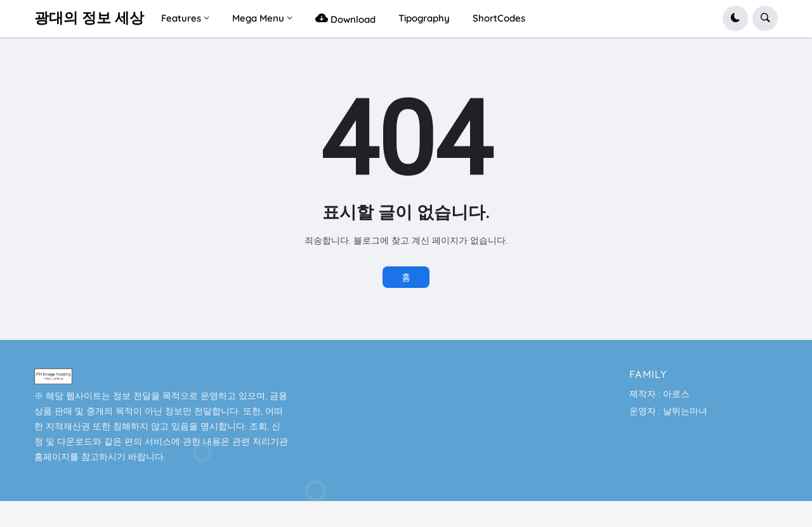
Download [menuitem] (345, 18)
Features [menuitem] (181, 18)
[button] (735, 18)
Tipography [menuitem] (424, 18)
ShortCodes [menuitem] (499, 18)
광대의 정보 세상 (89, 18)
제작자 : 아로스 (659, 394)
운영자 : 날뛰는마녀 (668, 411)
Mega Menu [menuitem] (258, 18)
